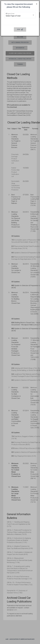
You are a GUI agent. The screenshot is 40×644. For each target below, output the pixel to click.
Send (20, 30)
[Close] (37, 4)
